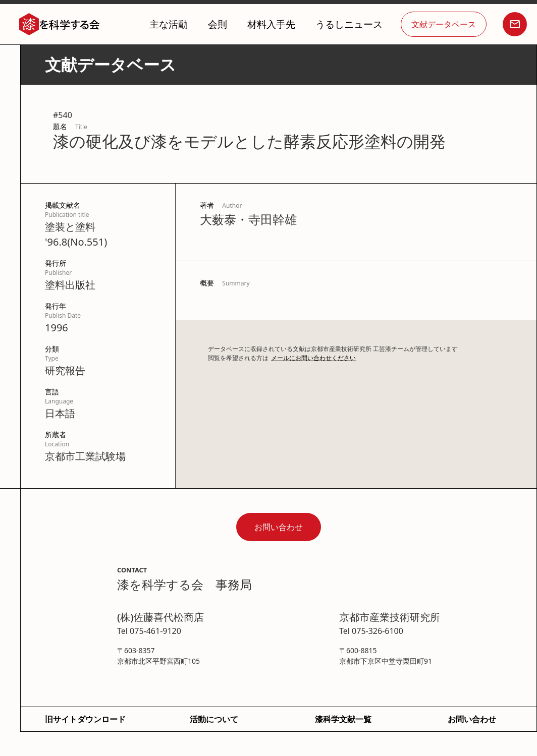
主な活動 (169, 24)
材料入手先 (271, 24)
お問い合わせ (279, 527)
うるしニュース (349, 24)
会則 (218, 24)
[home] (60, 24)
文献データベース (444, 24)
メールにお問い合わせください (313, 358)
